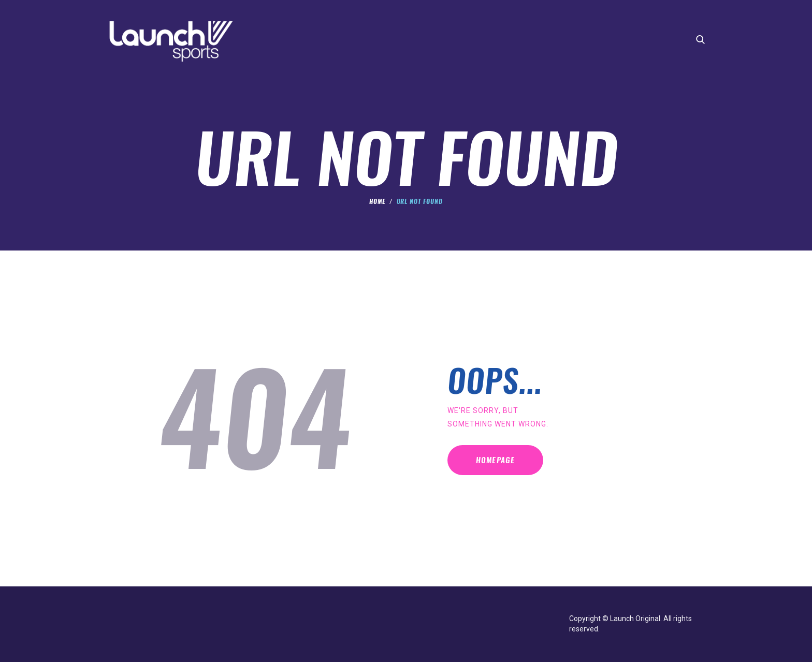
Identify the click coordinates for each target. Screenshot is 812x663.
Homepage (504, 464)
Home (377, 202)
